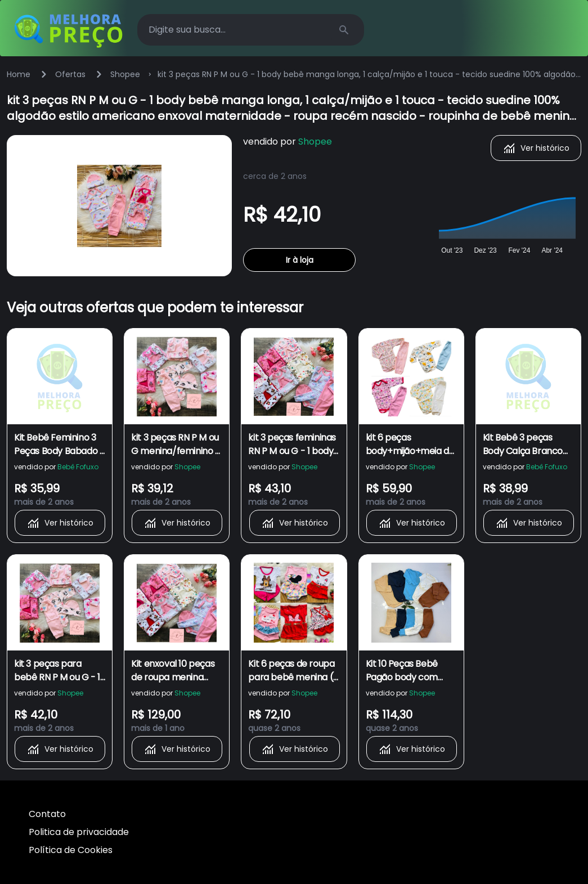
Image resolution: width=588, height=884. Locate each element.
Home (19, 74)
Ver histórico (536, 148)
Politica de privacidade (79, 832)
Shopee (125, 74)
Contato (47, 814)
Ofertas (70, 74)
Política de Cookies (71, 850)
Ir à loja (300, 260)
